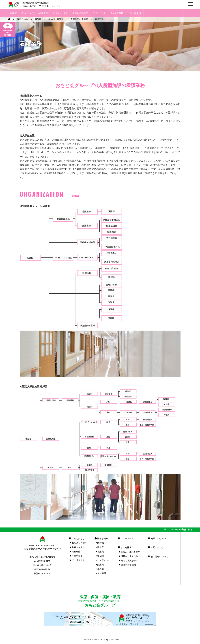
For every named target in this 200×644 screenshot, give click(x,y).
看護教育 (44, 13)
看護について (28, 13)
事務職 (100, 569)
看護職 (13, 13)
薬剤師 (100, 556)
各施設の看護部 (80, 13)
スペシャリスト (60, 13)
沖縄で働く (76, 556)
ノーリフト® (77, 560)
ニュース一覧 (126, 538)
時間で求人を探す (129, 561)
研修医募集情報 (128, 565)
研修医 (100, 547)
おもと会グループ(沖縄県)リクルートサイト (14, 5)
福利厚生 (75, 552)
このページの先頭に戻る (178, 529)
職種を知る (101, 538)
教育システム (78, 547)
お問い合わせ (135, 13)
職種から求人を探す (130, 556)
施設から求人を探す (130, 552)
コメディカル (103, 560)
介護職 (100, 565)
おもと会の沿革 (79, 543)
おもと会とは (77, 538)
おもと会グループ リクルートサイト (41, 4)
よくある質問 (117, 13)
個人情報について (158, 556)
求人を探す (125, 547)
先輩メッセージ (157, 538)
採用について (99, 13)
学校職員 (101, 573)
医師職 (100, 543)
